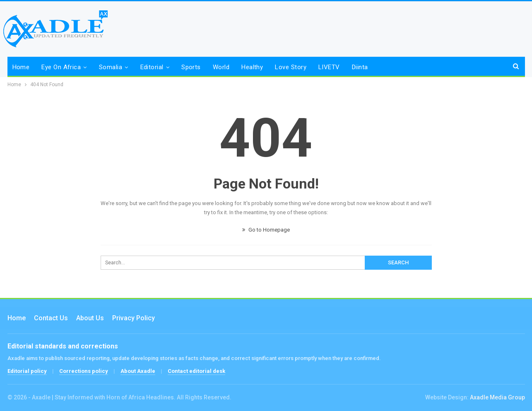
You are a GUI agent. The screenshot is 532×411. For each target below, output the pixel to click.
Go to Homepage (266, 230)
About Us (90, 318)
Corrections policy (84, 371)
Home (21, 67)
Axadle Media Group (497, 397)
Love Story (291, 67)
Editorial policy (27, 371)
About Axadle (138, 371)
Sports (191, 67)
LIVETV (329, 67)
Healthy (252, 67)
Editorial (152, 67)
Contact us (51, 318)
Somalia (111, 67)
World (221, 67)
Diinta (360, 67)
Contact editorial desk (196, 371)
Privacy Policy (134, 318)
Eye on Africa (61, 67)
